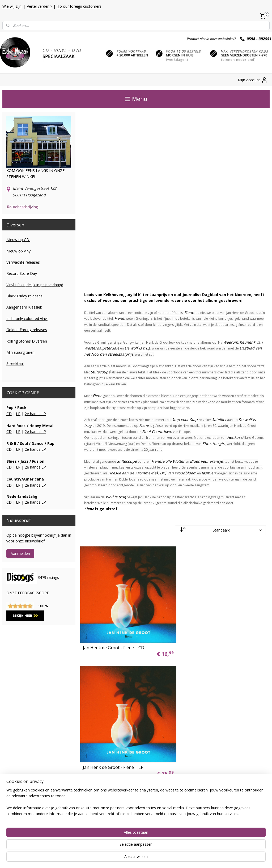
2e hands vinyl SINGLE (112, 724)
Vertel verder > (39, 6)
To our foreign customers (79, 6)
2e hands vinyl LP (108, 718)
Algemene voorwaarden (23, 707)
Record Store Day (22, 273)
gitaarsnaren (104, 742)
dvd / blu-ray (104, 707)
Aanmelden (20, 553)
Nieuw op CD (18, 240)
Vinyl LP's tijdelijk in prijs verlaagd (35, 285)
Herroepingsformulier (21, 718)
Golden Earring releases (27, 330)
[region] (101, 847)
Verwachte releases (23, 262)
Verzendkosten (15, 689)
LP (18, 414)
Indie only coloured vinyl (27, 319)
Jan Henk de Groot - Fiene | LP (210, 644)
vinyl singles (103, 700)
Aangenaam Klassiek (24, 307)
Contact (9, 695)
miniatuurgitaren (107, 736)
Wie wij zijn (12, 6)
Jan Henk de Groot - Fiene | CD (113, 644)
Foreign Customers (19, 712)
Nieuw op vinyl (19, 251)
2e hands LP (35, 414)
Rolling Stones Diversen (27, 341)
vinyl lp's (100, 695)
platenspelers (104, 748)
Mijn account (253, 80)
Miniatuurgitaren (20, 352)
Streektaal (15, 363)
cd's (96, 689)
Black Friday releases (24, 296)
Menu (136, 99)
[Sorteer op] (220, 530)
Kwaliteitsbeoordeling (21, 700)
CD (9, 414)
